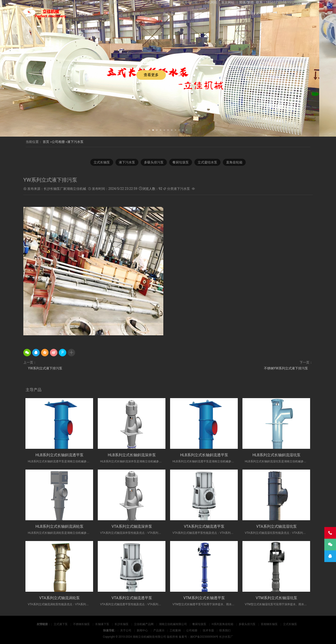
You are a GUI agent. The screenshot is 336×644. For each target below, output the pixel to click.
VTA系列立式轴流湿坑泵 (276, 526)
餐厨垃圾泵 (199, 624)
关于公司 (111, 14)
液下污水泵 (75, 142)
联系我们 (289, 14)
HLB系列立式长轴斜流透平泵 (59, 455)
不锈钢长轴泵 (81, 624)
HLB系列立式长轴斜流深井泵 (132, 455)
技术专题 (259, 14)
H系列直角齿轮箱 (222, 624)
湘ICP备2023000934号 (204, 637)
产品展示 (170, 14)
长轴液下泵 (102, 624)
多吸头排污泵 (247, 624)
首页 (46, 142)
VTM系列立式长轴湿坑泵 (276, 598)
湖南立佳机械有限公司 (173, 624)
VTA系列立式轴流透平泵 (204, 526)
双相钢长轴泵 (269, 624)
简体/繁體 (246, 2)
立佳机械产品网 (144, 624)
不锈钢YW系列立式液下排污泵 (286, 368)
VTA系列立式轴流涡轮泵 (59, 598)
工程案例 (200, 14)
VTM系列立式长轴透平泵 (204, 598)
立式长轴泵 (290, 624)
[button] (149, 130)
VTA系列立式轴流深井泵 (132, 526)
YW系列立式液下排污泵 (45, 368)
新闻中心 (140, 14)
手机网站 (211, 2)
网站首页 (86, 14)
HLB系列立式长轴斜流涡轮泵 (59, 526)
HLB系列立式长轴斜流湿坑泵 (276, 455)
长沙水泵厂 (226, 637)
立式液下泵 (61, 624)
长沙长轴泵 (122, 624)
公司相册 (230, 14)
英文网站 (228, 2)
